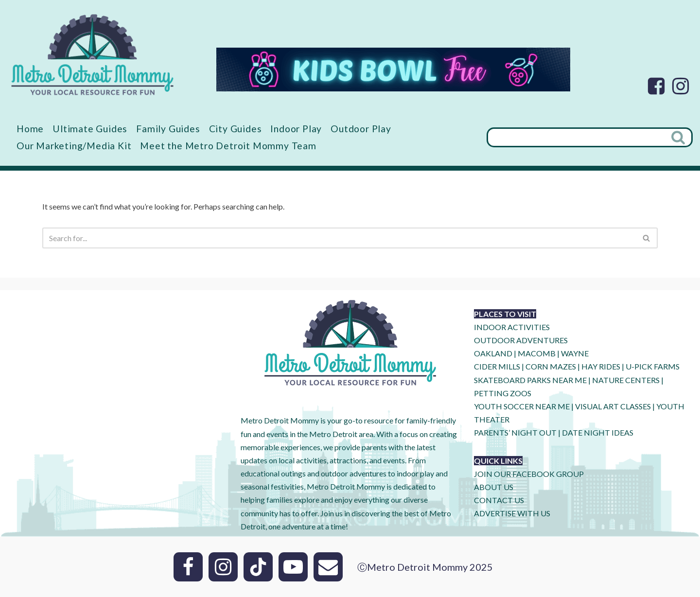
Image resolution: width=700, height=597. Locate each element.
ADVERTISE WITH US (512, 513)
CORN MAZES (551, 366)
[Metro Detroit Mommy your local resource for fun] (92, 54)
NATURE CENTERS (626, 380)
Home (30, 129)
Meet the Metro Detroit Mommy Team (228, 146)
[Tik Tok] (258, 567)
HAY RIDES (601, 366)
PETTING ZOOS (503, 393)
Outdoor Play (361, 129)
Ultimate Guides (90, 129)
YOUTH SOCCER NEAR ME (522, 406)
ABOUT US (494, 487)
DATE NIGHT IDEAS (598, 432)
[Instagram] (681, 86)
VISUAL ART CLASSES (613, 406)
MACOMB (537, 353)
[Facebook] (656, 86)
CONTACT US (499, 500)
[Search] (576, 137)
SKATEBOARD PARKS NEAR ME (531, 380)
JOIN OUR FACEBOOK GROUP (529, 474)
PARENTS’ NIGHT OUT (515, 432)
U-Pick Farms (653, 366)
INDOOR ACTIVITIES (512, 327)
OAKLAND (493, 353)
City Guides (236, 129)
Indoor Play (296, 129)
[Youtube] (293, 567)
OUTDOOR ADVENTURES (521, 340)
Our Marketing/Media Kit (74, 146)
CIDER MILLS (497, 366)
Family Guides (168, 129)
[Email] (328, 567)
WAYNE (575, 353)
